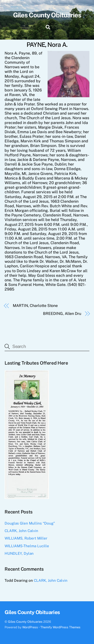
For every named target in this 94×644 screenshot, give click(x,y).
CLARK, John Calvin (21, 531)
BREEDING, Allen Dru (62, 314)
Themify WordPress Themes (60, 627)
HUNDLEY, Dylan (19, 553)
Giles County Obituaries (25, 622)
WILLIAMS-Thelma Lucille (27, 546)
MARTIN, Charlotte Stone (35, 306)
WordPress (30, 627)
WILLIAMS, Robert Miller (26, 538)
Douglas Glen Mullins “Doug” (30, 523)
